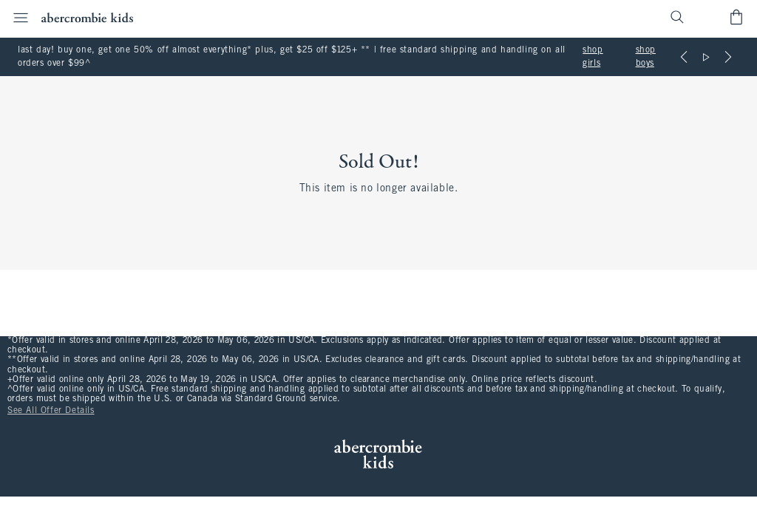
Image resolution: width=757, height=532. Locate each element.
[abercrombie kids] (87, 17)
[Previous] (684, 57)
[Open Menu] (16, 18)
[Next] (728, 57)
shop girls (593, 57)
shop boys (646, 57)
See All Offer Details (51, 411)
